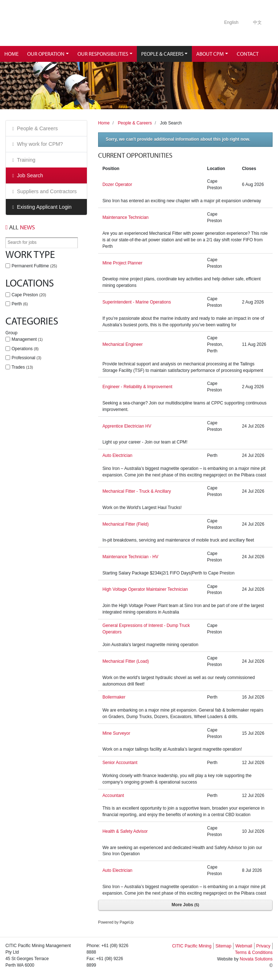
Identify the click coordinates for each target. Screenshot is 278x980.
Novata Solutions (256, 959)
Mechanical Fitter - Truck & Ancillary (137, 491)
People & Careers (37, 128)
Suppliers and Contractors (47, 191)
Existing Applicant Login (44, 207)
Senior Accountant (120, 763)
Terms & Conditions (254, 953)
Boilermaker (114, 697)
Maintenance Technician (126, 217)
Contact (248, 54)
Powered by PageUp (116, 922)
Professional (26, 358)
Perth (20, 304)
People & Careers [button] (162, 54)
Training (26, 160)
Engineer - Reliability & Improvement (137, 387)
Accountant (113, 796)
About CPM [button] (210, 54)
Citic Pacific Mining (63, 23)
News (20, 227)
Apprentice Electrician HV (127, 426)
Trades (22, 367)
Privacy (263, 946)
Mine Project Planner (123, 263)
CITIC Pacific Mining (192, 946)
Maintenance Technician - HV (130, 557)
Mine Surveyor (116, 733)
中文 (257, 22)
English (231, 22)
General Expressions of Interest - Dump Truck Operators (146, 629)
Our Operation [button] (46, 54)
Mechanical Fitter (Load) (126, 661)
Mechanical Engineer (123, 344)
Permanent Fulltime (34, 266)
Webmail (244, 946)
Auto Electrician (117, 455)
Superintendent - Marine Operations (137, 302)
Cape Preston (29, 295)
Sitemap (223, 946)
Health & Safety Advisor (125, 831)
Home (11, 54)
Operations (25, 349)
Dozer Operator (117, 184)
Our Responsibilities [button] (103, 54)
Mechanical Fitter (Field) (126, 524)
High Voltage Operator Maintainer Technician (145, 589)
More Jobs (185, 905)
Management (27, 339)
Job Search (30, 175)
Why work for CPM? (40, 144)
